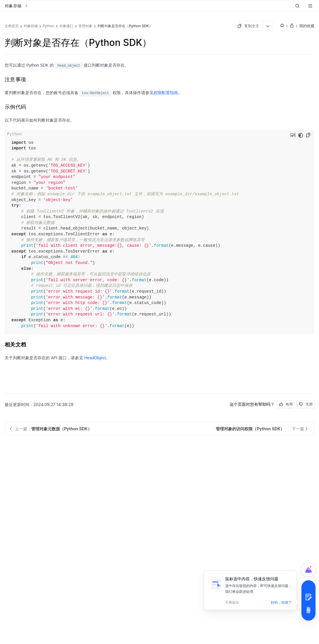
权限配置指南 (166, 93)
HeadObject (95, 358)
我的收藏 (307, 26)
